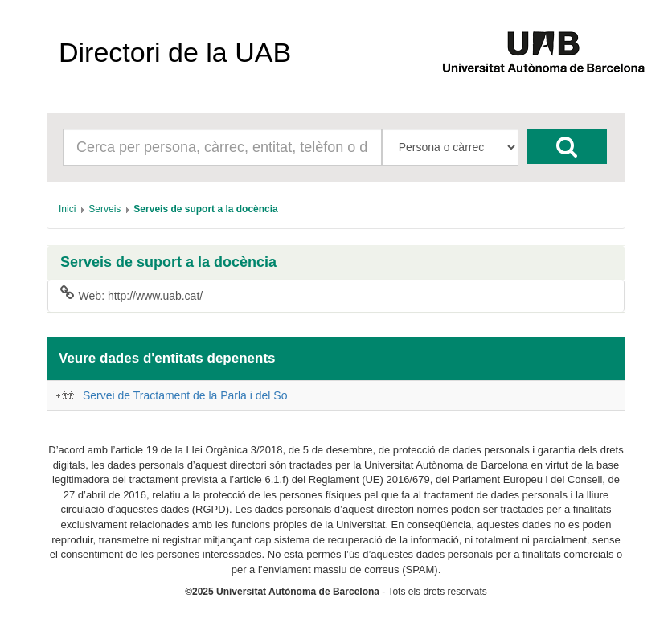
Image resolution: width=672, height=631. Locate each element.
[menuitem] (67, 209)
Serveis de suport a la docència (168, 262)
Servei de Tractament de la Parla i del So (185, 395)
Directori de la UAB (175, 52)
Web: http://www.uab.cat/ (131, 295)
